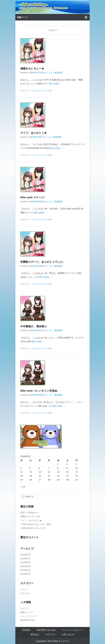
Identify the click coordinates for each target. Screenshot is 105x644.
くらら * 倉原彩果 (54, 73)
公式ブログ (50, 634)
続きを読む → (56, 84)
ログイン (25, 608)
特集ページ (22, 17)
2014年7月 (25, 559)
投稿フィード (27, 612)
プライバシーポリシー (72, 630)
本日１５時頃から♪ (29, 513)
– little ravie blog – (34, 4)
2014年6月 (25, 562)
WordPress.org (27, 620)
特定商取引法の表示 (46, 630)
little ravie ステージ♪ (33, 197)
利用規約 (26, 630)
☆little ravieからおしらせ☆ (33, 528)
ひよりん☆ (26, 593)
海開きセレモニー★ (32, 69)
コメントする (46, 91)
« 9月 (23, 487)
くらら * (35, 91)
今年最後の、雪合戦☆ (34, 326)
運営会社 (35, 634)
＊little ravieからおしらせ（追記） (37, 524)
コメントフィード (29, 616)
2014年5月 (25, 566)
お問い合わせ (68, 634)
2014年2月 (25, 574)
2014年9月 (25, 555)
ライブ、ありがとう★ (34, 133)
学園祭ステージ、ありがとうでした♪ (42, 262)
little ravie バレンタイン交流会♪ (39, 391)
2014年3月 (25, 570)
